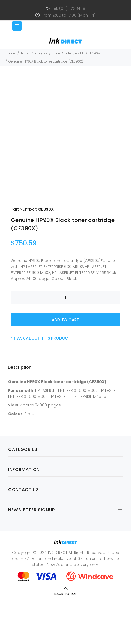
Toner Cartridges (34, 53)
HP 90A (94, 53)
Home (10, 53)
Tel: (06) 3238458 (69, 8)
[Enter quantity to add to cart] (65, 297)
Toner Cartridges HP (68, 53)
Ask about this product (41, 338)
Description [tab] (20, 367)
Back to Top (65, 594)
